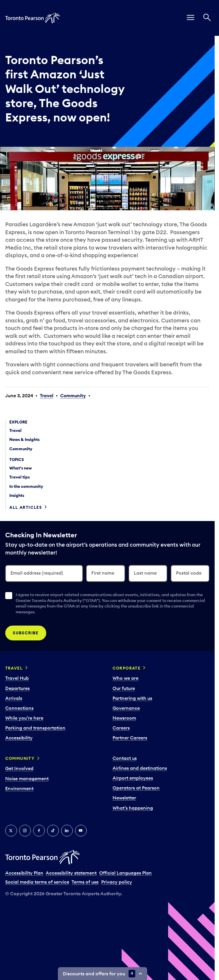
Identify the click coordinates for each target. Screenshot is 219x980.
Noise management (27, 778)
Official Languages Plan (125, 873)
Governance (126, 708)
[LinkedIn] (67, 831)
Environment (19, 788)
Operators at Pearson (136, 788)
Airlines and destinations (140, 768)
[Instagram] (25, 831)
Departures (17, 688)
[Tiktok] (53, 831)
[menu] (190, 18)
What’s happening (133, 808)
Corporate (127, 668)
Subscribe (26, 633)
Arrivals (14, 698)
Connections (19, 708)
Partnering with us (132, 698)
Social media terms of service (37, 882)
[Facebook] (39, 831)
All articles (26, 507)
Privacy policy (117, 882)
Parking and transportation (35, 728)
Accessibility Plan (24, 873)
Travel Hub (17, 678)
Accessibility (19, 738)
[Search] (207, 18)
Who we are (125, 678)
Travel (47, 395)
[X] (11, 831)
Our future (124, 688)
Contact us (125, 758)
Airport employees (133, 778)
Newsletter (124, 798)
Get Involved (19, 768)
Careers (121, 728)
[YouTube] (81, 831)
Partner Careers (130, 738)
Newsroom (124, 718)
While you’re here (24, 718)
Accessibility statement (71, 873)
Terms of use (85, 882)
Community (73, 395)
